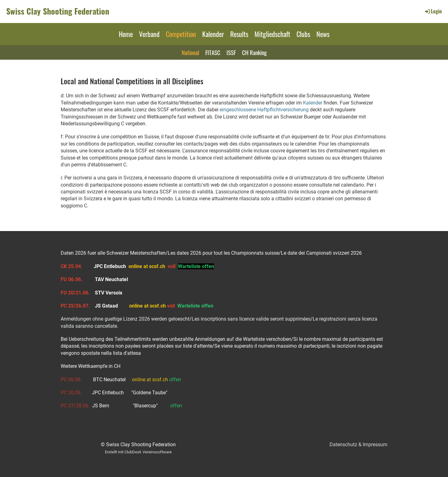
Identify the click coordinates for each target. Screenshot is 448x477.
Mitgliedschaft (272, 34)
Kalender (213, 34)
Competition (181, 34)
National (190, 52)
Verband (149, 34)
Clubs (303, 34)
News (323, 34)
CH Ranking (254, 52)
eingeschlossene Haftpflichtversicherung (264, 110)
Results (239, 34)
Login (433, 11)
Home (126, 34)
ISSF (231, 52)
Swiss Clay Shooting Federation (58, 11)
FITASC (213, 52)
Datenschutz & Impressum (358, 445)
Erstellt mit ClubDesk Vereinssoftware (138, 452)
